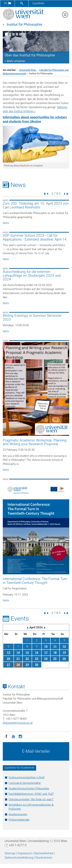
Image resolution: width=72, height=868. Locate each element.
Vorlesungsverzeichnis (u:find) (27, 777)
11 (55, 646)
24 (46, 659)
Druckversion (44, 858)
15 (27, 653)
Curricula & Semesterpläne (25, 783)
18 (55, 653)
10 (46, 646)
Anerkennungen (18, 814)
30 (37, 665)
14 (18, 653)
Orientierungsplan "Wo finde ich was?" (31, 799)
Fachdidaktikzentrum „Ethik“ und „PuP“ (31, 794)
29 (27, 665)
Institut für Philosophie (24, 25)
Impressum (25, 853)
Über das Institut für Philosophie (30, 55)
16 (37, 653)
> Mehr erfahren (15, 61)
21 (18, 659)
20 (9, 659)
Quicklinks (38, 3)
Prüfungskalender (19, 820)
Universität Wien (28, 70)
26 (64, 659)
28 (18, 665)
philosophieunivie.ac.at (18, 723)
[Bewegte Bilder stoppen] (24, 34)
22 (27, 659)
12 (64, 646)
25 (55, 659)
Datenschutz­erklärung (19, 858)
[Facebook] (6, 736)
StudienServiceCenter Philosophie (29, 788)
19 (64, 653)
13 (9, 653)
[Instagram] (20, 736)
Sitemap (10, 853)
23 (37, 659)
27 (9, 665)
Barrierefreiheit (44, 853)
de (7, 3)
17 (46, 653)
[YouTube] (13, 736)
